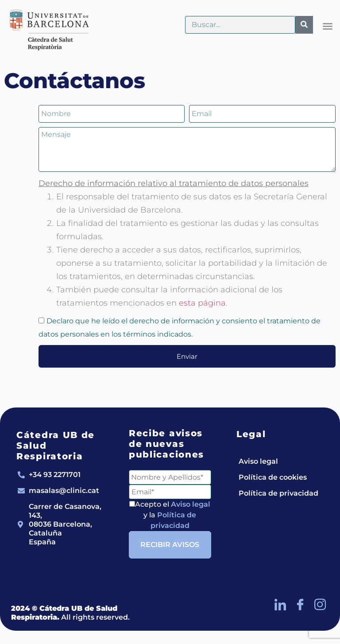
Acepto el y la (170, 515)
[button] (328, 26)
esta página (202, 303)
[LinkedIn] (280, 604)
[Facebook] (300, 604)
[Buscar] (304, 25)
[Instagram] (320, 604)
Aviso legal (191, 504)
